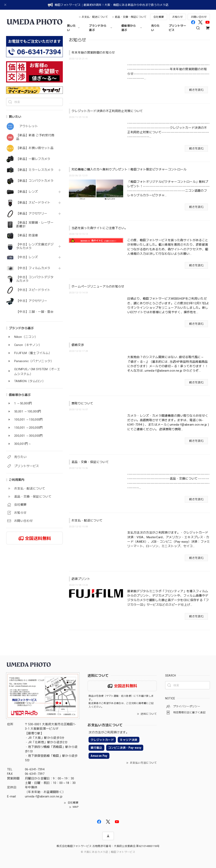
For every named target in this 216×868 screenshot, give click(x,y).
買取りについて (82, 403)
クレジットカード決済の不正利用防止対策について (107, 111)
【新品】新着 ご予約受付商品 (35, 137)
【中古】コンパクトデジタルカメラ (35, 279)
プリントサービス (178, 28)
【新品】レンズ (27, 192)
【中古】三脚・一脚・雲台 (35, 312)
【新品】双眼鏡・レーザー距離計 (35, 225)
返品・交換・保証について (131, 17)
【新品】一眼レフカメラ (33, 159)
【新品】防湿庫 (27, 235)
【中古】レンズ (27, 257)
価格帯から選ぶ (132, 28)
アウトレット (27, 126)
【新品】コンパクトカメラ (35, 181)
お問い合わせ (199, 17)
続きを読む (196, 90)
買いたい (74, 28)
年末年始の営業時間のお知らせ (93, 53)
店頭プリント (81, 579)
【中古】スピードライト (33, 290)
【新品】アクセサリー (32, 214)
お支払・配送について (95, 17)
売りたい (156, 28)
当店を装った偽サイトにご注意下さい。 (99, 228)
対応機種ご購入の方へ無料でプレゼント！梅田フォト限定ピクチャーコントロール (129, 169)
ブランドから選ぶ (101, 28)
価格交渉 (78, 345)
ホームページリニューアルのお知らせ (98, 287)
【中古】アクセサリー (32, 301)
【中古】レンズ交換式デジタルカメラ (35, 246)
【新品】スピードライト (33, 203)
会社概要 (159, 17)
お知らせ (178, 17)
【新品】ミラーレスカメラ (35, 170)
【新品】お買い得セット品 (35, 148)
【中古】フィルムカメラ (33, 268)
